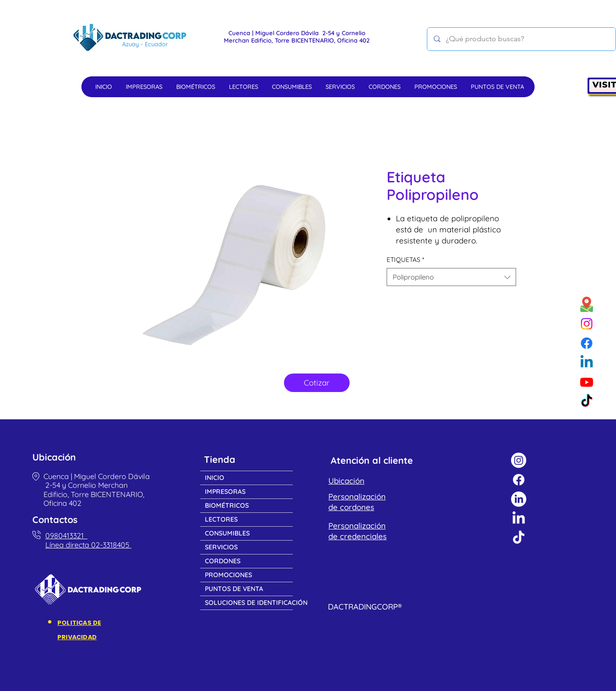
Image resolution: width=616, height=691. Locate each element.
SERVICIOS (221, 547)
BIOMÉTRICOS (227, 505)
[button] (144, 87)
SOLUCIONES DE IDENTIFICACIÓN (249, 603)
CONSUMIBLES (227, 533)
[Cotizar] (317, 383)
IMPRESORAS (225, 492)
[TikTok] (587, 402)
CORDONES (223, 561)
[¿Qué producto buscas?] (521, 39)
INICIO (215, 478)
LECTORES (221, 519)
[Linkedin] (587, 363)
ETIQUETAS (405, 260)
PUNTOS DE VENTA (234, 589)
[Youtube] (587, 382)
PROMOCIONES (228, 575)
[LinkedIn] (519, 499)
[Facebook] (587, 343)
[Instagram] (587, 324)
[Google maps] (587, 304)
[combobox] (451, 277)
